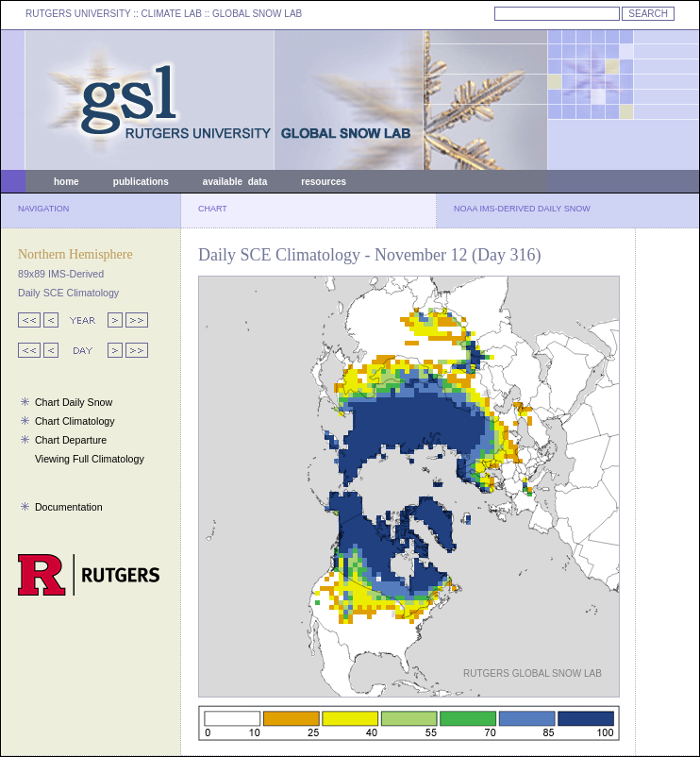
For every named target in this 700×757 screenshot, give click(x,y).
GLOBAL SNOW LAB (257, 14)
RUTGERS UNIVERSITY (78, 14)
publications (141, 182)
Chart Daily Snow (74, 402)
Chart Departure (71, 440)
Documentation (69, 507)
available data (235, 182)
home (67, 182)
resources (324, 182)
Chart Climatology (75, 421)
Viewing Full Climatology (90, 459)
